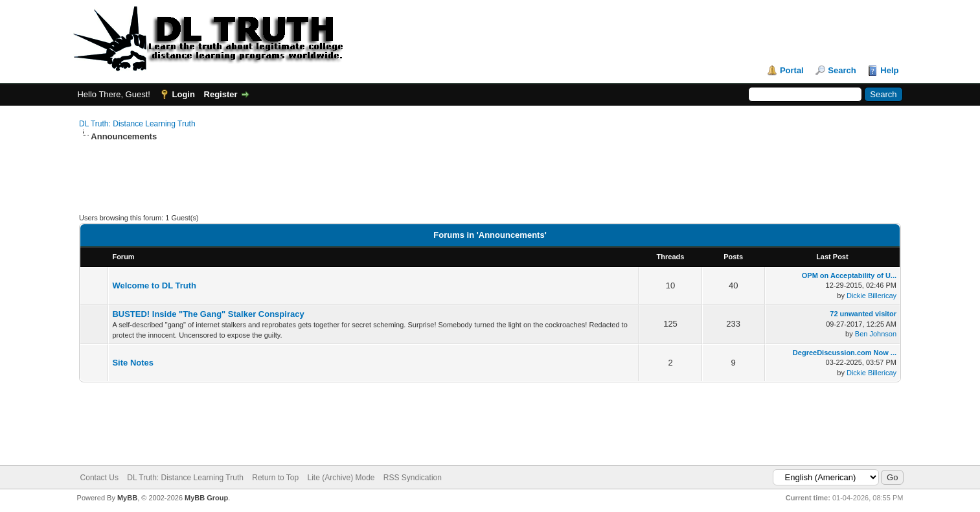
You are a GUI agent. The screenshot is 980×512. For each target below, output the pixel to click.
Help (889, 70)
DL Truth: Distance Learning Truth (137, 124)
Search (842, 70)
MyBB (127, 498)
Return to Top (275, 478)
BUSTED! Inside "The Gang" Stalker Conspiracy (208, 314)
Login (184, 94)
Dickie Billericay (872, 296)
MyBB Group (206, 498)
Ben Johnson (876, 334)
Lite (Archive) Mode (341, 478)
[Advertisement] (315, 184)
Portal (792, 70)
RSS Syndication (413, 478)
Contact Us (99, 478)
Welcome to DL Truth (154, 285)
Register (221, 94)
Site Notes (133, 363)
